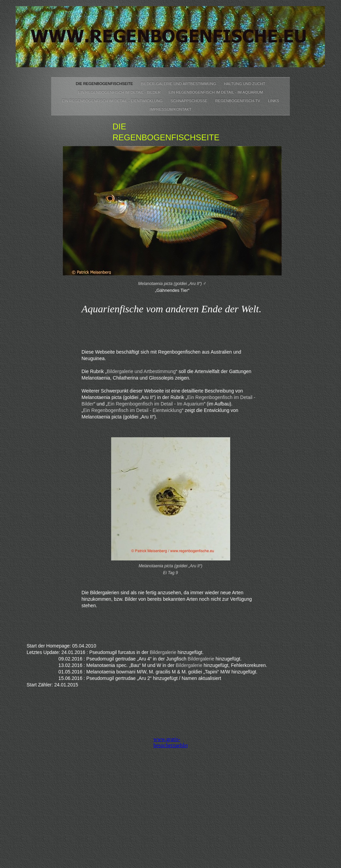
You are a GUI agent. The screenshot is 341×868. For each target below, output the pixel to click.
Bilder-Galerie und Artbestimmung (179, 84)
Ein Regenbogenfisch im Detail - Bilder (120, 92)
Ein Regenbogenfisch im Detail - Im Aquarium (216, 92)
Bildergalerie (163, 652)
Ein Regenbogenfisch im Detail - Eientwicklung (113, 101)
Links (273, 101)
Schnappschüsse (189, 101)
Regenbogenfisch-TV (238, 101)
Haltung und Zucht (245, 84)
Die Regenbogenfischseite (105, 84)
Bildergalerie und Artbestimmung (141, 371)
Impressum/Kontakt (171, 109)
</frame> (170, 750)
